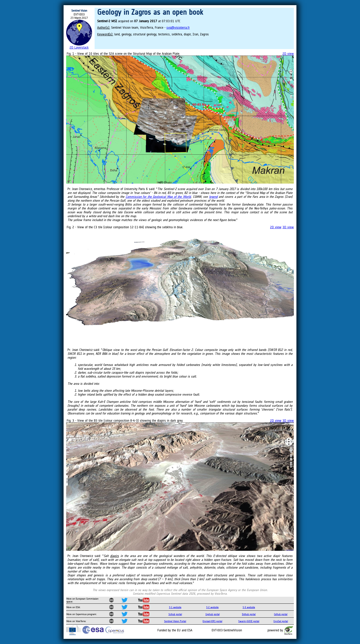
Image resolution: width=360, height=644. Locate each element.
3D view (288, 227)
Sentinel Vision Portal (175, 621)
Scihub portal (175, 614)
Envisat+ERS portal (212, 621)
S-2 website (212, 607)
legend (213, 197)
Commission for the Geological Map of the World (158, 197)
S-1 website (175, 607)
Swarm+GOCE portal (249, 621)
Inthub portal (249, 614)
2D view (288, 54)
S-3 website (249, 607)
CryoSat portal (281, 621)
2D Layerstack (79, 47)
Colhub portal (281, 614)
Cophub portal (213, 614)
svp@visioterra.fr (178, 28)
